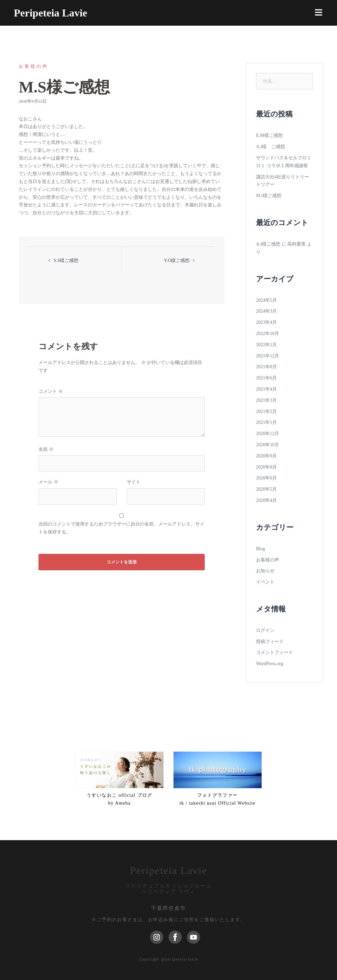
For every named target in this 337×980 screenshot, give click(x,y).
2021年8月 (266, 367)
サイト (134, 482)
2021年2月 (266, 412)
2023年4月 (266, 322)
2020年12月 (268, 434)
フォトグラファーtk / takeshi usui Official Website (218, 799)
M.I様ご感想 (269, 196)
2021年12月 (268, 356)
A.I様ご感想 (268, 244)
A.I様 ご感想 (271, 147)
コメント (51, 391)
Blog (260, 549)
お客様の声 (34, 66)
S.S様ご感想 (66, 260)
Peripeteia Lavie (51, 13)
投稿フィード (270, 642)
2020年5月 (266, 489)
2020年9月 (266, 456)
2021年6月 (266, 378)
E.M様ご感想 (269, 135)
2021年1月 (266, 422)
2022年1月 (266, 345)
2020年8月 (266, 467)
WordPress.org (270, 664)
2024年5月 (266, 300)
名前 (46, 449)
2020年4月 (266, 500)
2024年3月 (266, 311)
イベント (265, 582)
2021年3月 (266, 400)
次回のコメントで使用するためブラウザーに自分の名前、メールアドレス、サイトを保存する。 (121, 528)
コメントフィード (274, 652)
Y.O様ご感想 (177, 260)
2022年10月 (268, 334)
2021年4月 (266, 389)
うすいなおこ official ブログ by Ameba (119, 799)
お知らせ (265, 571)
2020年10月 (268, 445)
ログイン (265, 630)
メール (48, 482)
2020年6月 (266, 478)
